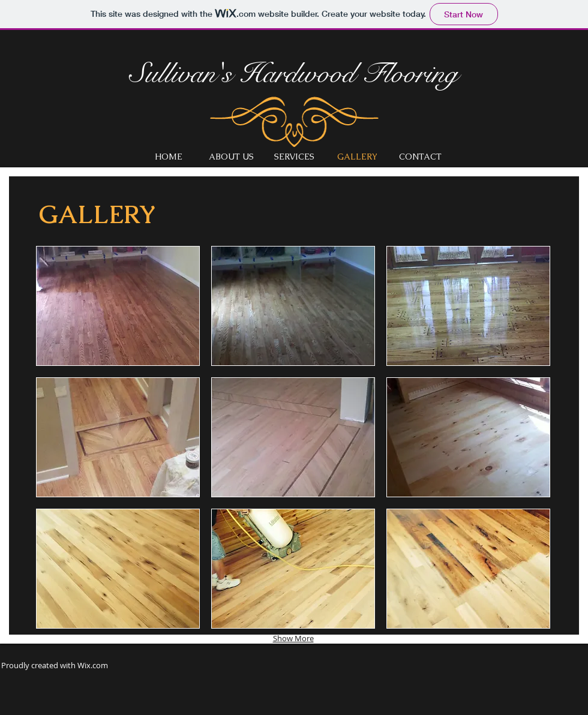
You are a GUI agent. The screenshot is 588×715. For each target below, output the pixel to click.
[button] (118, 306)
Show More (293, 638)
